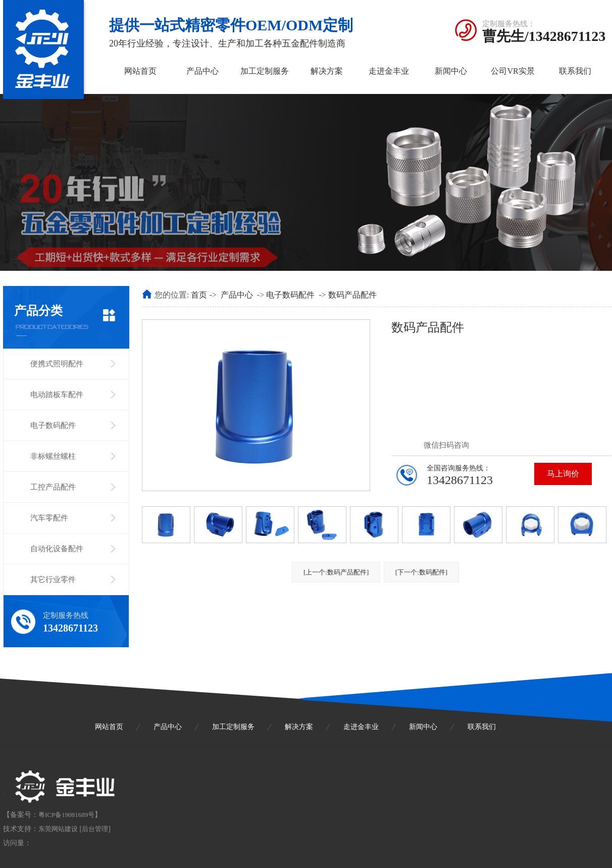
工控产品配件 (53, 487)
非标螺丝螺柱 (53, 456)
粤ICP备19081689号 (66, 815)
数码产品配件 (352, 295)
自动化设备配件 (57, 549)
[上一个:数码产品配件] (336, 572)
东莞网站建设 (58, 829)
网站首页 (140, 71)
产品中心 (202, 71)
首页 (199, 295)
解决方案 (327, 71)
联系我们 (575, 71)
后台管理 (95, 829)
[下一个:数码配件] (421, 572)
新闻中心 (451, 71)
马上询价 (563, 474)
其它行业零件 (53, 580)
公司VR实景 (513, 71)
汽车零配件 (49, 518)
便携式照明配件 (57, 364)
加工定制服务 (265, 71)
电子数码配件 (53, 425)
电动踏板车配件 (57, 395)
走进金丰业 (389, 71)
